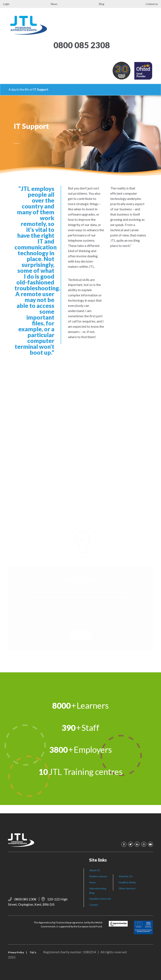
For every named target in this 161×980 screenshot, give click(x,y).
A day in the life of (21, 89)
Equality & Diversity (100, 899)
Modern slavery (98, 876)
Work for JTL (126, 876)
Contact (94, 905)
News (54, 4)
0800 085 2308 (82, 45)
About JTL (95, 870)
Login (6, 4)
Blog (102, 4)
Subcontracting (98, 888)
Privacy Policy (16, 952)
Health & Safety (127, 882)
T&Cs (33, 952)
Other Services (127, 888)
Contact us (152, 4)
